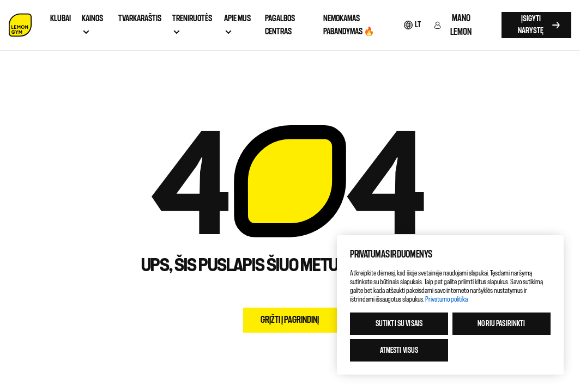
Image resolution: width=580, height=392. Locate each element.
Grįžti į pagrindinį (290, 320)
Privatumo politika (446, 299)
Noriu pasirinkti (501, 324)
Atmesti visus (399, 350)
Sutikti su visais (399, 324)
